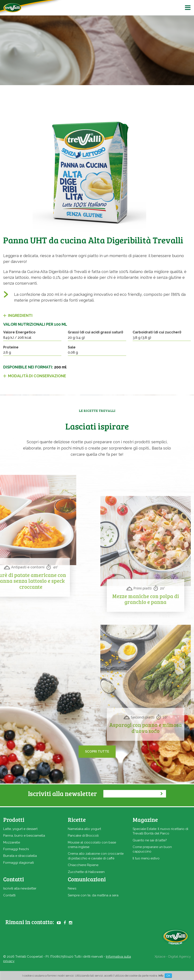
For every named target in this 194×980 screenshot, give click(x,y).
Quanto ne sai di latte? (150, 840)
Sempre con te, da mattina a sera (93, 895)
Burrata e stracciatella (20, 856)
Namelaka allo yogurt (84, 829)
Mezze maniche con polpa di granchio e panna (146, 668)
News (72, 888)
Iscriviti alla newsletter (20, 888)
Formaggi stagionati (19, 863)
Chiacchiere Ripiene (83, 865)
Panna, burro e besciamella (24, 836)
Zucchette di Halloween (86, 872)
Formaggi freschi (16, 849)
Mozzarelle (12, 842)
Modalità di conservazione (37, 376)
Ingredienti (20, 315)
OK (168, 976)
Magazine (145, 820)
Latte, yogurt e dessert (20, 829)
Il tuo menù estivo (146, 858)
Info (161, 976)
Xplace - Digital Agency (173, 957)
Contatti (9, 895)
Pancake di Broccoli (83, 836)
